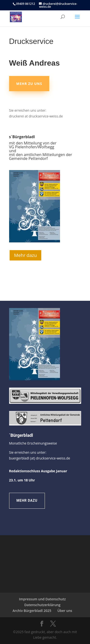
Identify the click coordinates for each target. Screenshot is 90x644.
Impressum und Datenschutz (42, 599)
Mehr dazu (26, 255)
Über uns (65, 611)
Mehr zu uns (29, 84)
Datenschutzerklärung (42, 605)
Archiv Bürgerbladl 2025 (32, 611)
